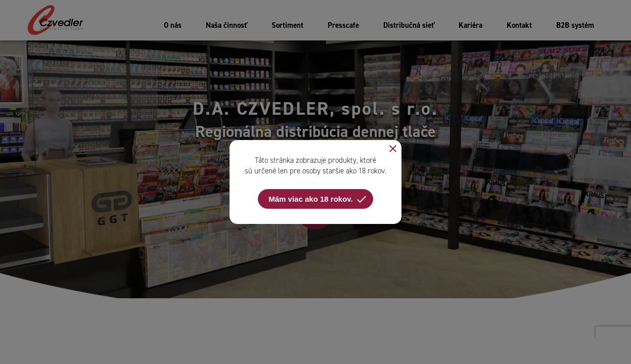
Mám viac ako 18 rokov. (318, 199)
